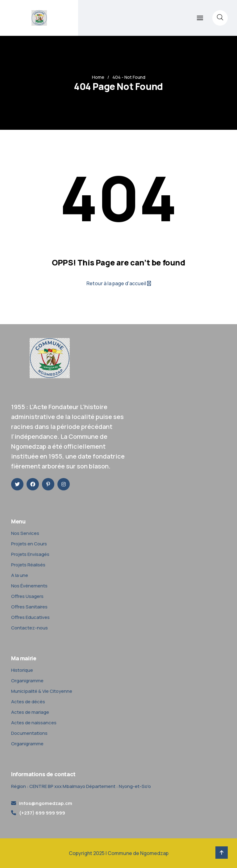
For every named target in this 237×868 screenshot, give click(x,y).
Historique (22, 670)
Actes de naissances (34, 723)
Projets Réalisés (28, 565)
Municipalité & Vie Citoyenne (42, 691)
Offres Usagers (27, 596)
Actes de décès (28, 702)
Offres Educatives (30, 617)
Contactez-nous (29, 628)
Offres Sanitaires (29, 607)
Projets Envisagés (30, 554)
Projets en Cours (29, 544)
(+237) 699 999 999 (42, 813)
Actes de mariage (30, 712)
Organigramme (27, 681)
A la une (20, 575)
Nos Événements (29, 586)
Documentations (29, 733)
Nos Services (25, 533)
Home (98, 77)
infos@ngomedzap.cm (46, 803)
